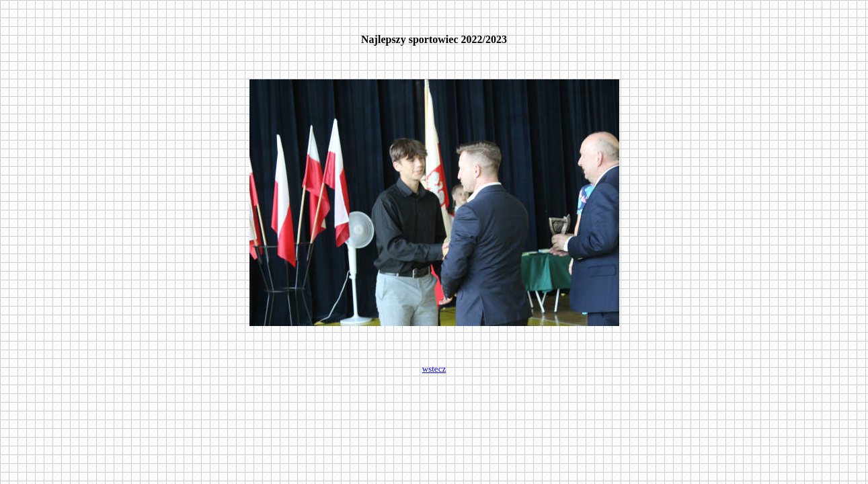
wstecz (434, 369)
